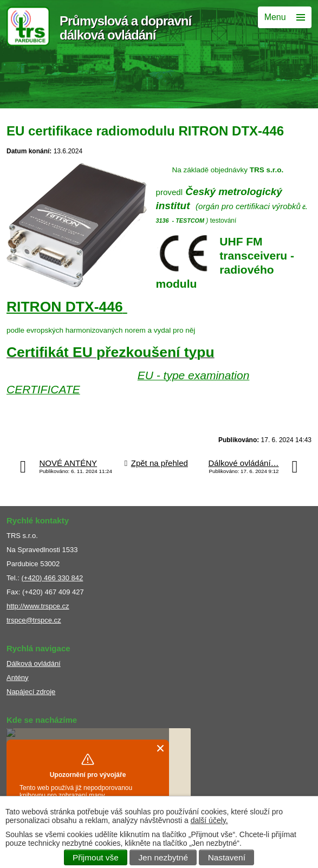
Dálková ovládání (34, 663)
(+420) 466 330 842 (52, 578)
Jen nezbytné (163, 857)
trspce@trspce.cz (34, 620)
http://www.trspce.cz (38, 606)
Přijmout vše (96, 857)
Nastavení (227, 857)
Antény (17, 678)
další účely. (209, 820)
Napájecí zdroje (31, 692)
